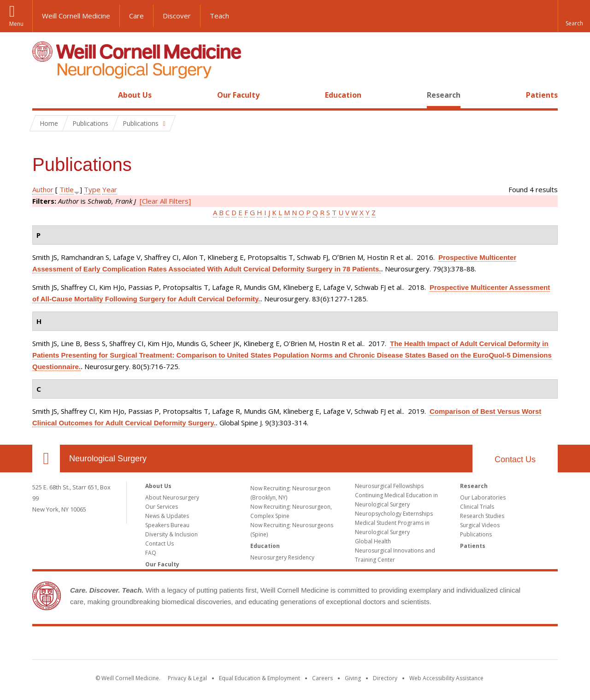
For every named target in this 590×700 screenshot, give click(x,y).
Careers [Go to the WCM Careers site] (322, 678)
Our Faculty (238, 95)
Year (110, 189)
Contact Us (515, 459)
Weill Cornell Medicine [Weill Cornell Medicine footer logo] (295, 645)
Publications (476, 534)
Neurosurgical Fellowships (389, 486)
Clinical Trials (477, 507)
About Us (135, 95)
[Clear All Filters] (165, 201)
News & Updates (167, 516)
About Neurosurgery (172, 497)
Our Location (46, 459)
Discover (177, 16)
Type (92, 189)
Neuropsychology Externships (394, 514)
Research (444, 95)
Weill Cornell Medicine (76, 16)
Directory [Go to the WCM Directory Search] (385, 678)
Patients (542, 95)
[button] (574, 16)
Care (136, 16)
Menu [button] (16, 24)
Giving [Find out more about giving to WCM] (353, 678)
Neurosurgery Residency (282, 557)
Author (43, 189)
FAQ (151, 553)
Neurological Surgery (108, 459)
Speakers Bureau (167, 525)
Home (42, 95)
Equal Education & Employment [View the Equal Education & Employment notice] (260, 678)
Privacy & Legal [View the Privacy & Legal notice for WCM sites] (187, 678)
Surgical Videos (480, 525)
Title (67, 189)
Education (343, 95)
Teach (219, 16)
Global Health (373, 541)
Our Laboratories (483, 497)
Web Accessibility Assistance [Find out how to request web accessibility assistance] (446, 678)
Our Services (162, 507)
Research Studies (482, 516)
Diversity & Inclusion (171, 534)
